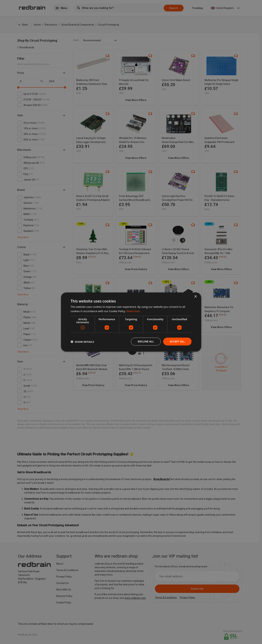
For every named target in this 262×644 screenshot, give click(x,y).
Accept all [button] (177, 341)
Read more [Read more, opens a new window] (133, 311)
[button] (82, 342)
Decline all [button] (146, 341)
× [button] (195, 296)
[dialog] (131, 322)
